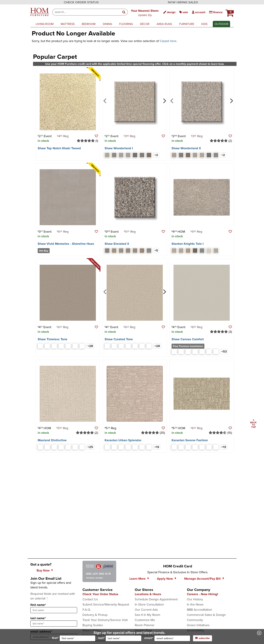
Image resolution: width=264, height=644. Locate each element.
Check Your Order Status (100, 594)
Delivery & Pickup (95, 615)
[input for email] (172, 638)
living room (45, 24)
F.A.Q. (87, 610)
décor (145, 24)
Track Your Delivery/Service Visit (105, 620)
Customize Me (145, 620)
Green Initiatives (198, 625)
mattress (68, 24)
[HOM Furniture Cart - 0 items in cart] (229, 12)
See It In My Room (148, 615)
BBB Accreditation (199, 610)
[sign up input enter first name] (54, 610)
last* (120, 638)
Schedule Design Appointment (156, 599)
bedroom (89, 24)
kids (204, 24)
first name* (38, 605)
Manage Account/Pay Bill (203, 579)
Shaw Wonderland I (119, 148)
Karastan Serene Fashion (190, 440)
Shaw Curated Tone (119, 339)
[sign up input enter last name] (54, 624)
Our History (195, 599)
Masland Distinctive (52, 440)
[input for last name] (124, 638)
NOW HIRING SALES (183, 2)
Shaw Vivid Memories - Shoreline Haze (66, 244)
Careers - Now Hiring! (203, 594)
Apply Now (165, 579)
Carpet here (168, 41)
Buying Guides (93, 625)
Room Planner (145, 625)
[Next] (164, 100)
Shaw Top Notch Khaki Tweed (59, 148)
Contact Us (90, 599)
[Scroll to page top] (253, 424)
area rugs (164, 24)
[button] (145, 13)
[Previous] (105, 100)
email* (167, 638)
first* (74, 638)
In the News (195, 604)
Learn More (138, 579)
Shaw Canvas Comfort (188, 339)
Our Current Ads (146, 610)
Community (195, 620)
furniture (187, 24)
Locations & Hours (148, 594)
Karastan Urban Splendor (123, 440)
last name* (38, 618)
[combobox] (86, 12)
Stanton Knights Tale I (188, 244)
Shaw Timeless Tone (52, 339)
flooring (126, 24)
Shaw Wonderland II (186, 148)
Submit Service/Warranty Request (106, 604)
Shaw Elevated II (117, 244)
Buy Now (43, 570)
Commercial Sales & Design (206, 615)
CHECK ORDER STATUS (81, 2)
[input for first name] (77, 638)
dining (107, 24)
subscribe (203, 638)
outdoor (221, 24)
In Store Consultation (149, 604)
